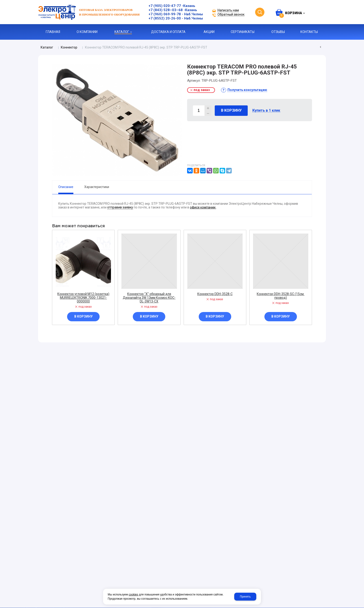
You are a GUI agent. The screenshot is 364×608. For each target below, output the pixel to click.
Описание (66, 187)
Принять (245, 597)
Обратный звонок (231, 15)
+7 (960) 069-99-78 (165, 14)
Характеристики (97, 187)
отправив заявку (120, 207)
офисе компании (203, 207)
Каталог (47, 47)
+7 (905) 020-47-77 (165, 6)
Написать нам (228, 10)
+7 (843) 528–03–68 (166, 10)
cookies (133, 595)
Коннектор (69, 47)
